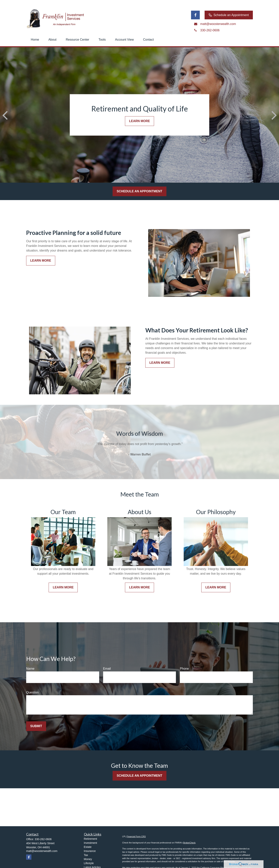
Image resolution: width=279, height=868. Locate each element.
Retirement (90, 839)
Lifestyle (89, 863)
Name (30, 669)
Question (32, 692)
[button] (35, 40)
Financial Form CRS (136, 836)
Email (107, 669)
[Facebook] (195, 15)
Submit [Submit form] (36, 726)
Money (88, 859)
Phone (184, 669)
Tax (86, 855)
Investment (90, 843)
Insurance (90, 851)
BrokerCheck (189, 843)
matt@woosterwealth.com (42, 851)
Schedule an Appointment (229, 15)
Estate (88, 847)
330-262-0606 (43, 839)
